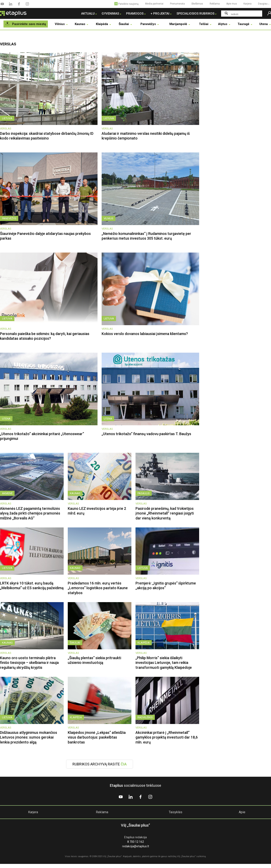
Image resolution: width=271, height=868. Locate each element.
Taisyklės (176, 812)
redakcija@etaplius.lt (136, 846)
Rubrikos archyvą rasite (100, 764)
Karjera (33, 812)
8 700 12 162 (136, 842)
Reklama (102, 812)
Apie (242, 812)
